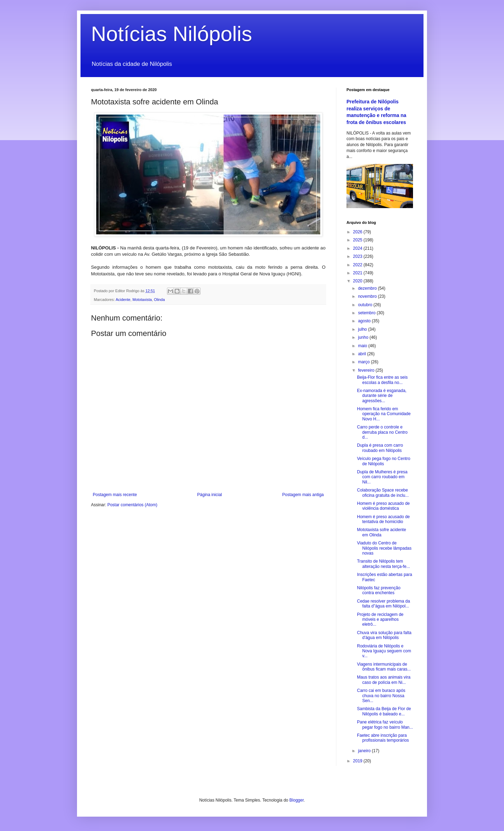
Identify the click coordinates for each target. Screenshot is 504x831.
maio (363, 346)
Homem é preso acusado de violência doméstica (383, 506)
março (365, 362)
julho (363, 329)
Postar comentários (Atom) (132, 505)
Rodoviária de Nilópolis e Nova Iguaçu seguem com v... (384, 651)
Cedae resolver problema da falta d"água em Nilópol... (383, 604)
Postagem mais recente (115, 495)
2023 (358, 256)
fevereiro (367, 370)
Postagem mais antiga (303, 495)
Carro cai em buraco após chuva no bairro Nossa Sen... (381, 696)
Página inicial (209, 495)
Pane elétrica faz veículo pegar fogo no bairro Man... (385, 724)
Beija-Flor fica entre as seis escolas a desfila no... (382, 380)
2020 (358, 281)
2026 (358, 232)
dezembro (368, 288)
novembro (368, 296)
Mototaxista (142, 300)
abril (363, 354)
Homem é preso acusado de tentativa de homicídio (383, 519)
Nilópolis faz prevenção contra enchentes (379, 590)
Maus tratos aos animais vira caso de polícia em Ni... (384, 680)
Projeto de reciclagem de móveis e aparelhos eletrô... (380, 620)
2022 (358, 265)
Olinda (159, 300)
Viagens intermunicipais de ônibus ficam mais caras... (384, 667)
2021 (358, 273)
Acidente (123, 300)
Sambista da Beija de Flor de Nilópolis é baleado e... (384, 711)
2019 (358, 761)
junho (364, 337)
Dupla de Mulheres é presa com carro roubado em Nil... (382, 477)
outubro (366, 305)
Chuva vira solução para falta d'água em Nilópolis (384, 635)
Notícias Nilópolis (171, 34)
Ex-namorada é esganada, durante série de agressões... (382, 396)
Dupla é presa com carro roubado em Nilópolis (380, 448)
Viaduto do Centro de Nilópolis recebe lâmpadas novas (384, 548)
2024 (358, 248)
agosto (365, 321)
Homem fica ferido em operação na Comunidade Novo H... (384, 414)
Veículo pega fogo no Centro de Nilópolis (384, 461)
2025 (358, 240)
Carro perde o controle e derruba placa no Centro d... (382, 432)
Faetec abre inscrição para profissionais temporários (383, 738)
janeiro (365, 751)
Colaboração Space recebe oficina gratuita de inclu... (383, 493)
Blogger (297, 800)
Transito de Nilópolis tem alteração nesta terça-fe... (383, 564)
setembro (367, 313)
